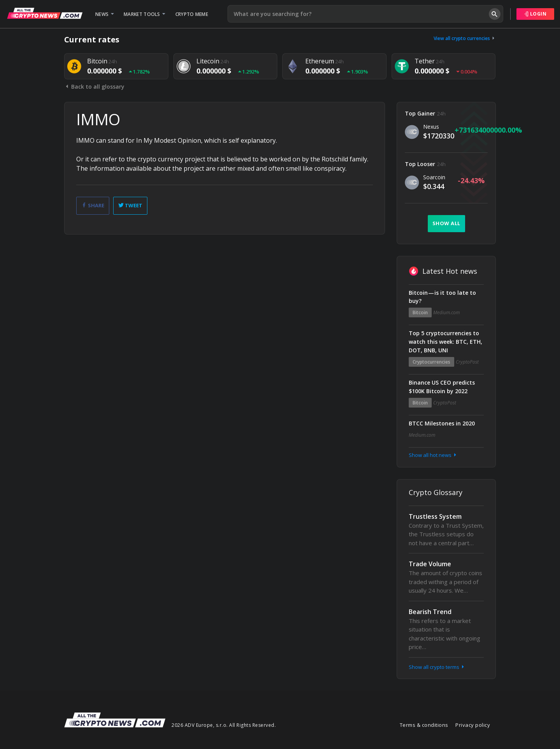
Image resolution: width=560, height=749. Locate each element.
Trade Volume (430, 564)
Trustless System (435, 516)
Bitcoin (420, 312)
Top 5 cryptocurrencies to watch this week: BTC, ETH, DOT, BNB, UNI (445, 342)
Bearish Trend (430, 612)
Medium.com (446, 312)
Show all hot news (433, 455)
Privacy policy (473, 725)
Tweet (130, 205)
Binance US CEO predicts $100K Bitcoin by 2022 (442, 387)
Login (535, 14)
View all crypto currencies (465, 38)
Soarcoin (434, 177)
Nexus (431, 127)
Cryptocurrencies (431, 362)
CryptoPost (467, 362)
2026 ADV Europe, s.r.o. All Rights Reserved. (224, 725)
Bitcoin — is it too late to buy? (442, 297)
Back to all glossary (94, 87)
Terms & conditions (424, 725)
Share (93, 205)
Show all (446, 223)
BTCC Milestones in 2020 (442, 423)
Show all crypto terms (437, 667)
